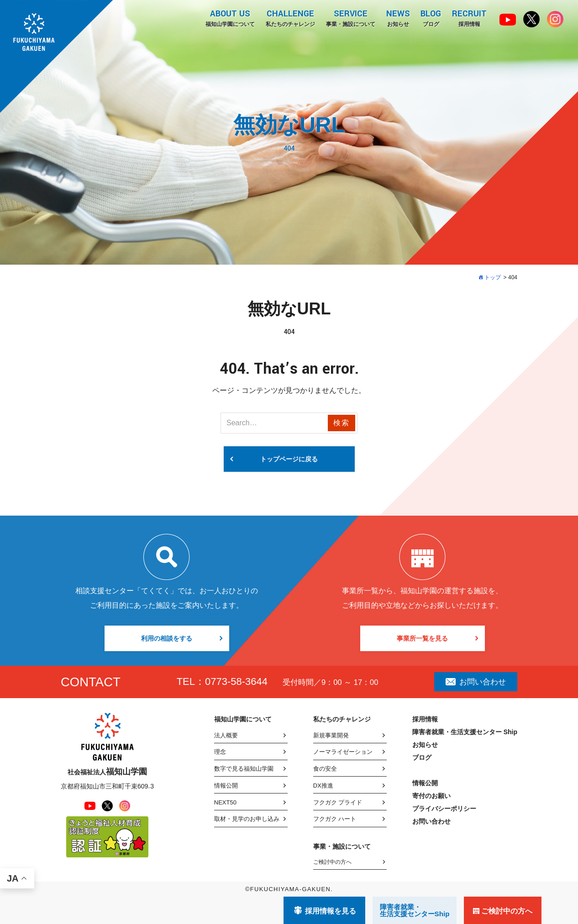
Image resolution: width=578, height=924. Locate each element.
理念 (220, 752)
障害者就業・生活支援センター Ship (465, 732)
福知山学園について (230, 18)
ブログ (431, 18)
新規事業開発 (331, 735)
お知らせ (398, 18)
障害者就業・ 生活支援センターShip (415, 910)
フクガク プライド (338, 802)
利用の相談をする (167, 638)
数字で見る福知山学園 (244, 769)
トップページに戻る (289, 459)
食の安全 (325, 769)
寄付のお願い (431, 796)
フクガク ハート (335, 819)
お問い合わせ (476, 682)
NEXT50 (225, 802)
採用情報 (469, 18)
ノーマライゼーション (343, 752)
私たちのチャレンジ (290, 18)
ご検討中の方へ (332, 862)
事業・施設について (350, 18)
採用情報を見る (331, 911)
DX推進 (323, 786)
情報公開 (226, 786)
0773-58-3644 (236, 681)
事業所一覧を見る (422, 638)
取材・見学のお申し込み (247, 819)
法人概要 (226, 735)
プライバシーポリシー (444, 809)
